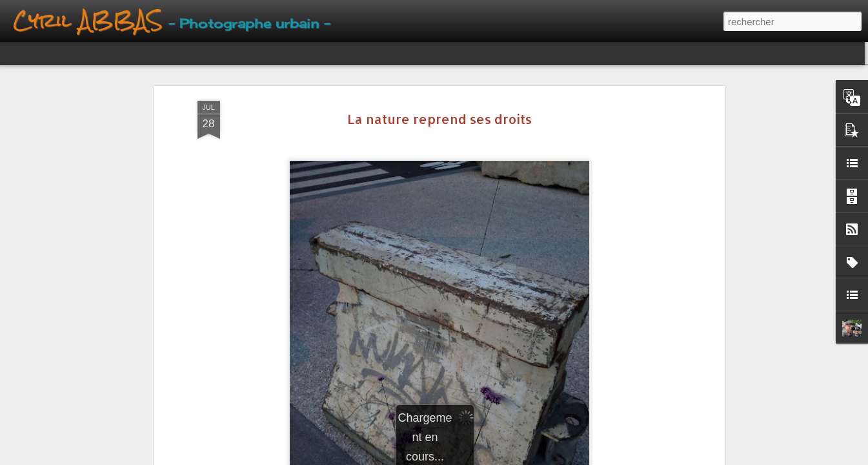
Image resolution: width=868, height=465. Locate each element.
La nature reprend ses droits (439, 119)
